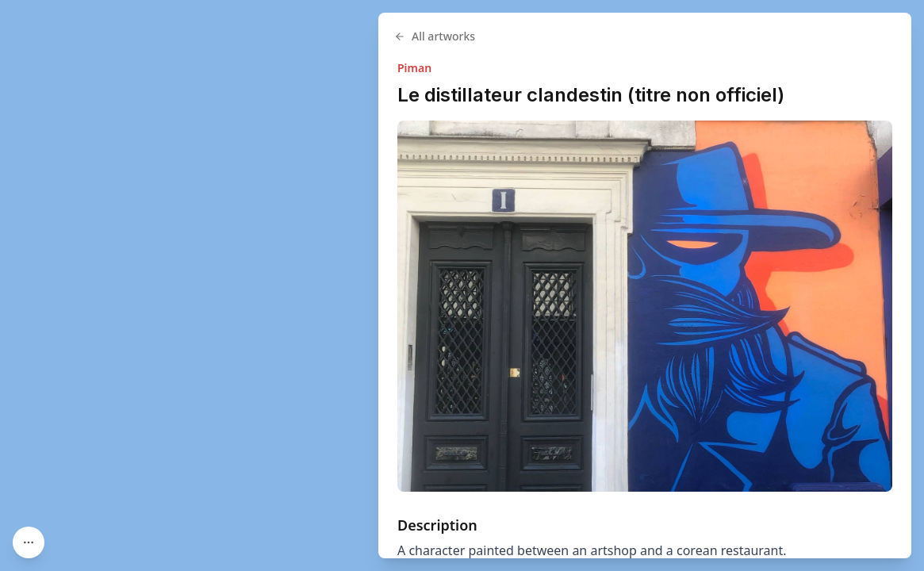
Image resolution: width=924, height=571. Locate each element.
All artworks (435, 36)
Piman (414, 68)
